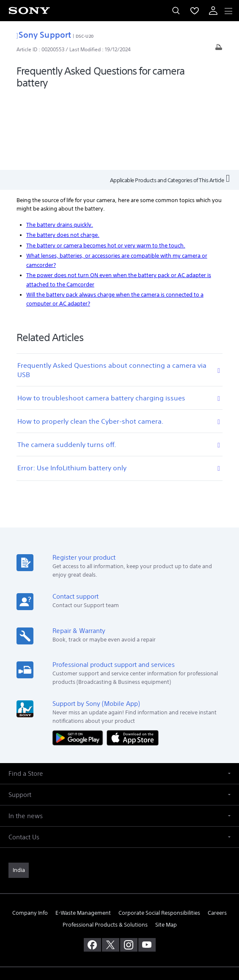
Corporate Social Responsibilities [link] (159, 839)
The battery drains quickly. (60, 150)
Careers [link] (217, 839)
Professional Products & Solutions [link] (105, 850)
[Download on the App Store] (133, 663)
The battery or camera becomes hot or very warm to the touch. (106, 171)
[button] (119, 699)
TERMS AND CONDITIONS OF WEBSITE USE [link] (120, 920)
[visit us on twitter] (111, 870)
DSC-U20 (85, 36)
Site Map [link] (166, 850)
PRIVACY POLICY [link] (119, 931)
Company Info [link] (30, 839)
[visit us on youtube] (147, 870)
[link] (19, 796)
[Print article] (219, 49)
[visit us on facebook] (92, 870)
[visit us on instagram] (129, 870)
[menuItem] (195, 11)
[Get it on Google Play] (80, 663)
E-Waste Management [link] (83, 839)
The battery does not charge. (63, 160)
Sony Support (44, 35)
